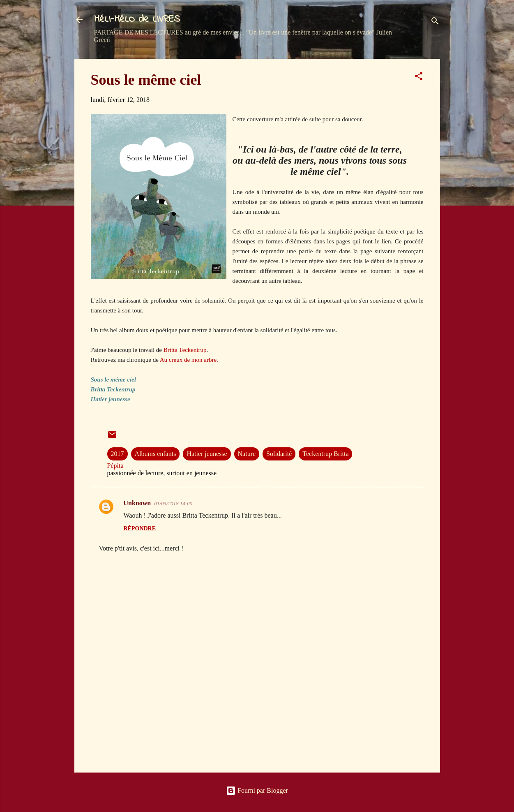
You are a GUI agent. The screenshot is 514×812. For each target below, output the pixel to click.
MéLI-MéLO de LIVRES (137, 20)
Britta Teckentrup (185, 350)
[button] (419, 77)
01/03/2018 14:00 (173, 503)
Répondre (140, 529)
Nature (247, 454)
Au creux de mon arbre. (189, 360)
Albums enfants (156, 454)
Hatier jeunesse (207, 454)
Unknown (137, 503)
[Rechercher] (435, 22)
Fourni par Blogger (257, 790)
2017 (118, 454)
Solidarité (279, 454)
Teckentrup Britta (325, 454)
